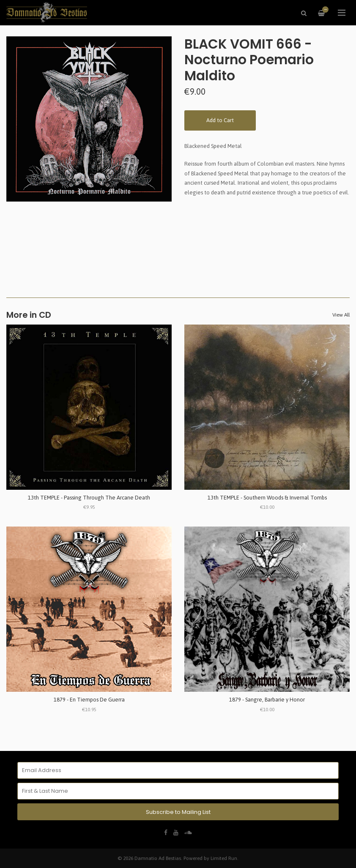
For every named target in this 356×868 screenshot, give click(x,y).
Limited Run (224, 858)
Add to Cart (220, 120)
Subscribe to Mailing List (178, 812)
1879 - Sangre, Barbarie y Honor (267, 700)
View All (341, 315)
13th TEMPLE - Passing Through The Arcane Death (89, 498)
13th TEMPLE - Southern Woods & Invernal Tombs (267, 498)
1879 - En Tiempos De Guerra (89, 700)
